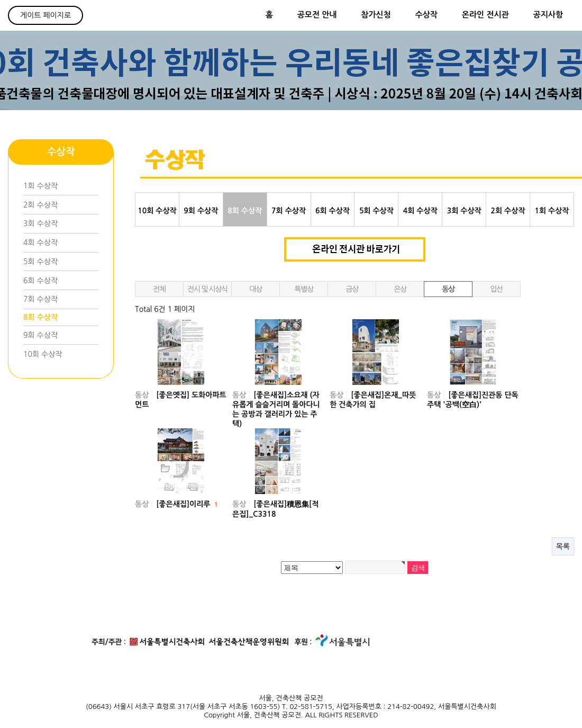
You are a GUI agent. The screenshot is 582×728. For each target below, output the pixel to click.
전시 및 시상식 (207, 289)
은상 (400, 289)
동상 (448, 289)
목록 (563, 546)
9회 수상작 (40, 335)
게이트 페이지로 (46, 15)
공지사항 (548, 15)
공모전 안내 (317, 15)
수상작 (426, 15)
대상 (256, 289)
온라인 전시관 (485, 15)
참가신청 (376, 15)
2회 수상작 (40, 205)
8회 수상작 (40, 317)
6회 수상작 (40, 281)
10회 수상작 (43, 354)
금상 (352, 289)
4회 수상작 (40, 242)
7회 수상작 (40, 299)
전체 (159, 289)
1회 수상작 (40, 186)
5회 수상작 (40, 262)
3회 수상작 (40, 223)
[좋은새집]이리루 (187, 504)
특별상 (303, 289)
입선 (496, 289)
